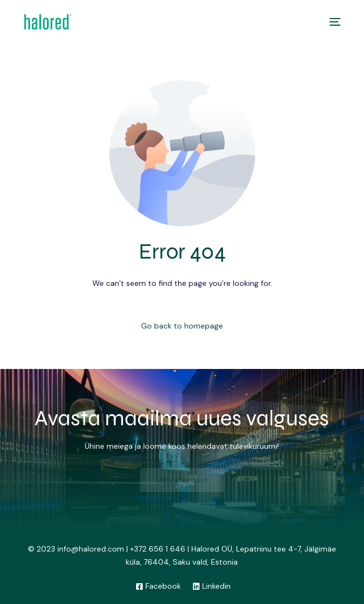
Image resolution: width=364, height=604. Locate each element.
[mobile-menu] (332, 22)
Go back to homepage (182, 326)
